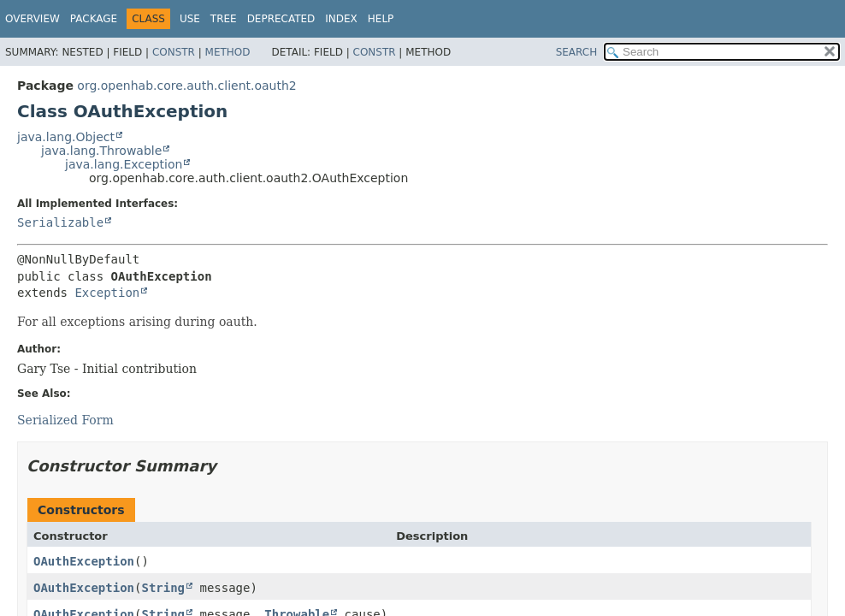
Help (381, 19)
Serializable (60, 222)
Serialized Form (65, 420)
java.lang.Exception (124, 164)
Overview (32, 19)
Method (228, 52)
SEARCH (577, 52)
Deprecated (281, 19)
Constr (174, 52)
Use (190, 19)
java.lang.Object (66, 137)
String (163, 588)
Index (341, 19)
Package (94, 19)
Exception (107, 293)
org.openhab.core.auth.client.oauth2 (186, 86)
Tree (224, 19)
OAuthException (84, 561)
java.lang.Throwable (101, 151)
